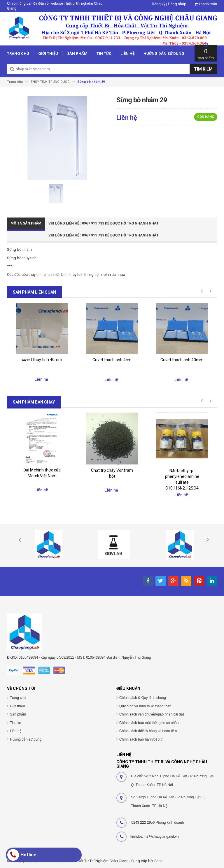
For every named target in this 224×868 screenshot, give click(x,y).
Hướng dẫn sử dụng (26, 739)
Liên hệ (16, 731)
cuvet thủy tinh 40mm (42, 360)
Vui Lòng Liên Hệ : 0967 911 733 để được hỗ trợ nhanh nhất (104, 223)
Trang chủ (18, 698)
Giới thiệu (17, 706)
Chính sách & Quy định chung (143, 698)
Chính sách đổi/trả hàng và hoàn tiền (148, 731)
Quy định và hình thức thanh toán (145, 706)
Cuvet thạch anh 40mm (182, 360)
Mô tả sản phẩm (26, 223)
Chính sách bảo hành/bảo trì (141, 739)
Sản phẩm (18, 714)
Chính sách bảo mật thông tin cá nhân (149, 723)
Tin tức (15, 723)
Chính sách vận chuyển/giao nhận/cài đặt (152, 714)
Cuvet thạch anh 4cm (112, 360)
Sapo (158, 861)
